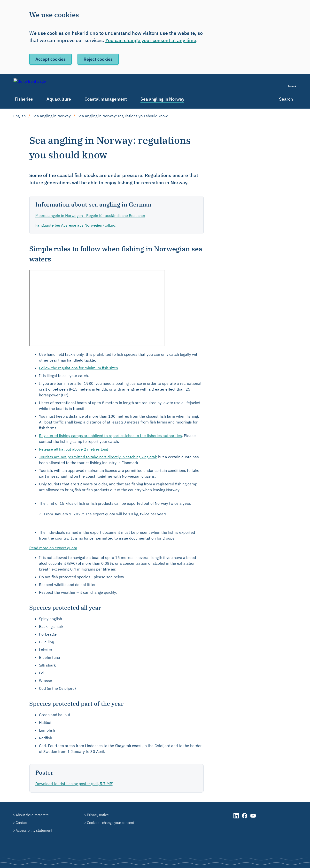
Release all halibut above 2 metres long (74, 449)
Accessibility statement (34, 830)
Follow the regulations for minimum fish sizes (78, 368)
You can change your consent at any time (151, 40)
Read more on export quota (53, 548)
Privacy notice (98, 815)
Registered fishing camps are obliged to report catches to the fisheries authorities (110, 436)
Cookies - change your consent (111, 823)
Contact (22, 823)
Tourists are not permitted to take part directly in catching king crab (98, 457)
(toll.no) (76, 225)
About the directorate (32, 815)
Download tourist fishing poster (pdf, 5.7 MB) (74, 784)
